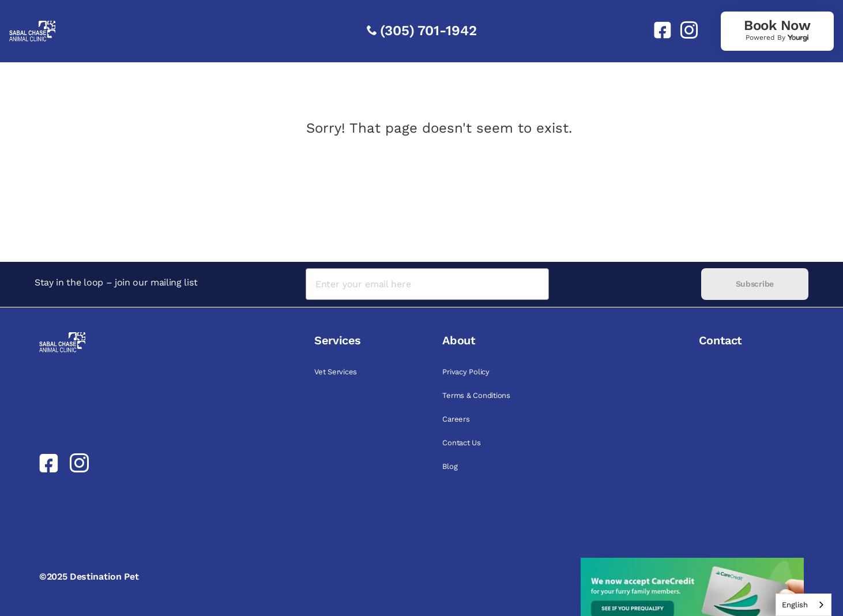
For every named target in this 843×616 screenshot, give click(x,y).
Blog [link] (450, 466)
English (795, 605)
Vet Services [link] (336, 372)
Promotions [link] (175, 31)
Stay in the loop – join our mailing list (116, 282)
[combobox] (804, 605)
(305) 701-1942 (428, 31)
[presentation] (625, 284)
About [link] (237, 31)
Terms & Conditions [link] (476, 395)
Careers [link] (456, 419)
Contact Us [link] (461, 443)
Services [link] (96, 31)
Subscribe (755, 284)
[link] (658, 30)
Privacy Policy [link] (466, 372)
